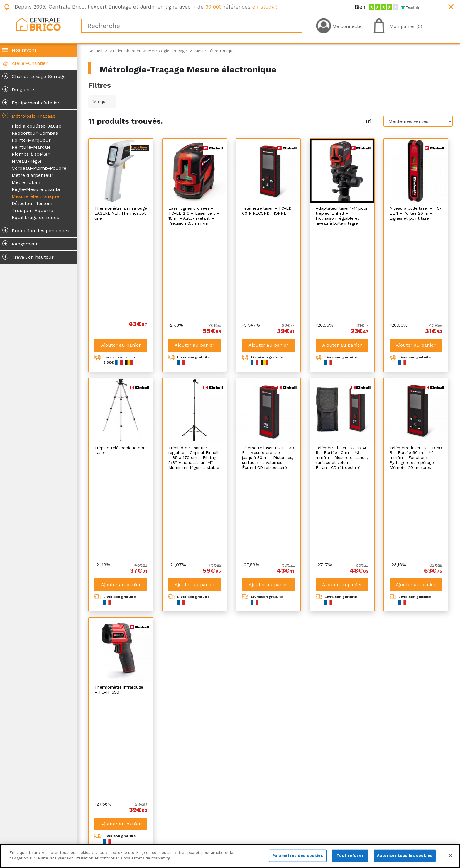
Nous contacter (109, 831)
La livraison (286, 810)
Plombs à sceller (31, 154)
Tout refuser (350, 856)
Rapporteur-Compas (35, 133)
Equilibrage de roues (35, 217)
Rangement (20, 243)
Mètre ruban (26, 182)
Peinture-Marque (31, 147)
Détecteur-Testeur (32, 203)
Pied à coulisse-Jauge (37, 126)
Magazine (102, 817)
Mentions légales (201, 810)
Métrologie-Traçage (28, 116)
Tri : (369, 121)
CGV (187, 817)
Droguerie (18, 89)
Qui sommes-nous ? (114, 810)
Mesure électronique (35, 196)
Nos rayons (24, 50)
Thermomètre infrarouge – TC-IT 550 (119, 512)
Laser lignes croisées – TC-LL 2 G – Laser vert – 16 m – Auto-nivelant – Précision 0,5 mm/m (194, 216)
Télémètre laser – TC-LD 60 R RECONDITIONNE (267, 211)
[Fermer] (451, 855)
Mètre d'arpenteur (33, 175)
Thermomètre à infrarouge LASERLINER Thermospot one (121, 213)
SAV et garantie (290, 824)
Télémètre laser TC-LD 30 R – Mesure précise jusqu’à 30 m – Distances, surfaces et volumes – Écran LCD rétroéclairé (268, 369)
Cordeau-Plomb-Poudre (39, 168)
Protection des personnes (36, 230)
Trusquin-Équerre (32, 210)
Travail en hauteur (28, 257)
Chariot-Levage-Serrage (34, 76)
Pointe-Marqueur (31, 140)
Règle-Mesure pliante (36, 189)
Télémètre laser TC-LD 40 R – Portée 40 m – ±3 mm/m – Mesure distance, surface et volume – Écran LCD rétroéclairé (342, 369)
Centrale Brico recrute (117, 824)
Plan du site (195, 824)
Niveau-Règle (27, 161)
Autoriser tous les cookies (405, 856)
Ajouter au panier (121, 256)
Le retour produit (293, 817)
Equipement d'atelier (31, 102)
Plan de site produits (205, 831)
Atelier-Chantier (30, 63)
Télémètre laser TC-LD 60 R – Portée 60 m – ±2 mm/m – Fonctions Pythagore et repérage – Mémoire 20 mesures (416, 369)
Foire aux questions (295, 831)
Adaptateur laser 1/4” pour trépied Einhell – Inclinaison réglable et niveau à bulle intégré (342, 216)
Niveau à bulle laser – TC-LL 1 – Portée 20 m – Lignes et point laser (416, 213)
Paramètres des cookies (298, 856)
